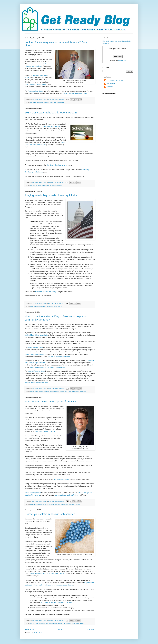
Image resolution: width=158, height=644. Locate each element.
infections (49, 623)
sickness (55, 623)
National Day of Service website (36, 335)
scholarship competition (51, 126)
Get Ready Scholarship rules (57, 165)
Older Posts (91, 629)
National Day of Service (57, 392)
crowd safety (34, 306)
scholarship (53, 186)
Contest (33, 186)
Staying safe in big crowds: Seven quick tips (51, 195)
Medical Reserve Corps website (36, 382)
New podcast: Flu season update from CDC (51, 402)
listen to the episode (85, 493)
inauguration (42, 306)
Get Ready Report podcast (45, 431)
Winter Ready (80, 623)
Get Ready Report (53, 504)
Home (60, 629)
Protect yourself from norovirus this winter (50, 514)
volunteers (83, 392)
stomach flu (62, 623)
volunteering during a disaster (35, 354)
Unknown (110, 87)
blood (32, 102)
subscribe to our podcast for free (67, 495)
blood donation (39, 102)
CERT (32, 392)
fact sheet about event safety (46, 292)
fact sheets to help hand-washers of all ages (56, 602)
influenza (71, 504)
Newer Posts (30, 629)
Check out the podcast (33, 493)
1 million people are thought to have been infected (46, 573)
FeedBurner (122, 60)
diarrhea (33, 623)
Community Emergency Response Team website (47, 367)
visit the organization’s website (59, 356)
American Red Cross (35, 91)
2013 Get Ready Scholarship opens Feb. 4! (51, 113)
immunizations (64, 504)
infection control (41, 623)
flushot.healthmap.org (61, 479)
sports (60, 306)
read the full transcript (33, 495)
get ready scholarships (42, 186)
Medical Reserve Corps (36, 371)
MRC (48, 392)
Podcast (77, 504)
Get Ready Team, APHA (115, 80)
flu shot (45, 504)
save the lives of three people (35, 84)
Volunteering (60, 102)
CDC (32, 504)
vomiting (68, 623)
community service (40, 392)
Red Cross (53, 102)
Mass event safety (52, 306)
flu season (39, 504)
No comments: (60, 100)
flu (35, 504)
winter (73, 623)
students (60, 186)
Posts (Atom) (38, 633)
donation (46, 102)
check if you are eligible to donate (75, 93)
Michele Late (111, 84)
